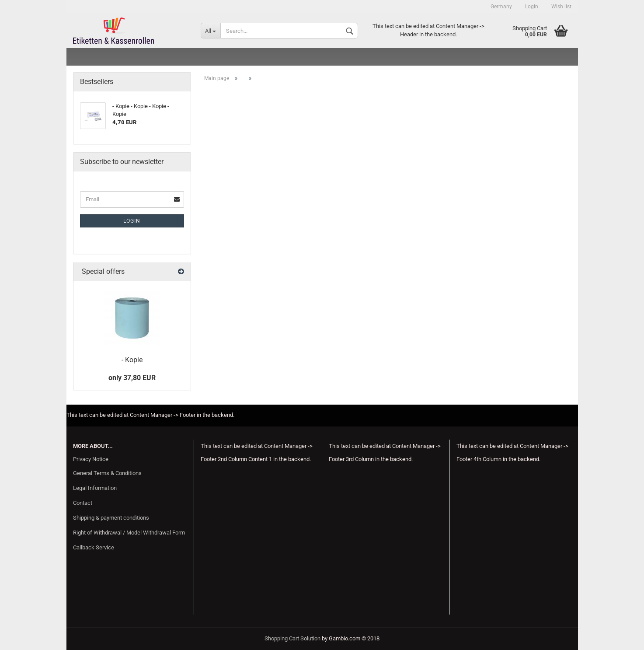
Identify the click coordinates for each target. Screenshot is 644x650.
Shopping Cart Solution (292, 638)
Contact (83, 503)
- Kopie (132, 360)
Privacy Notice (91, 459)
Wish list (561, 7)
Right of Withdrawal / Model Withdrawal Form (129, 533)
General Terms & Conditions (107, 473)
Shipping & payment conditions (111, 518)
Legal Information (95, 488)
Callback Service (94, 547)
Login (532, 7)
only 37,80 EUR (132, 378)
